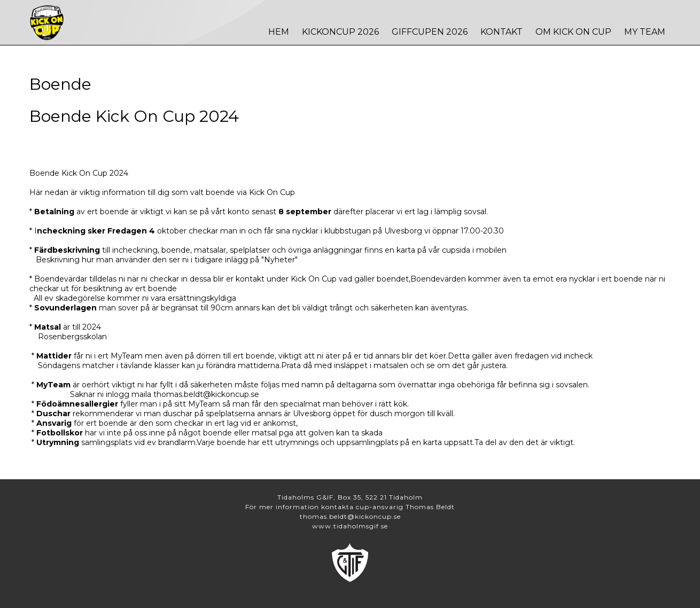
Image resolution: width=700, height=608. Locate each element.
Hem (279, 32)
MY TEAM (645, 32)
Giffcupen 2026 (430, 32)
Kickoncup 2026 (340, 32)
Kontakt (501, 32)
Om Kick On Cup (573, 32)
